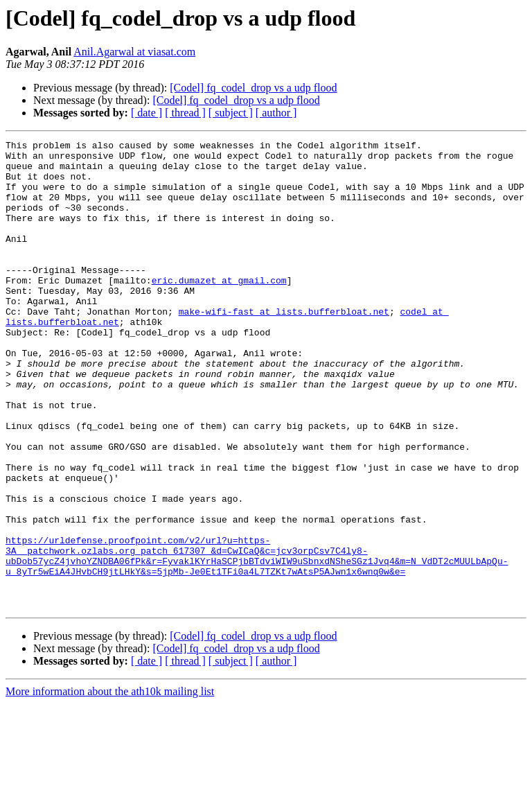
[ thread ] (185, 113)
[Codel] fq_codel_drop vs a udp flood (253, 88)
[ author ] (276, 113)
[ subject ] (231, 113)
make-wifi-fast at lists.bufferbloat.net (284, 347)
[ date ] (147, 113)
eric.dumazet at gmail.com (219, 309)
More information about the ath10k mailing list (110, 785)
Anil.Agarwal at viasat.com (134, 52)
